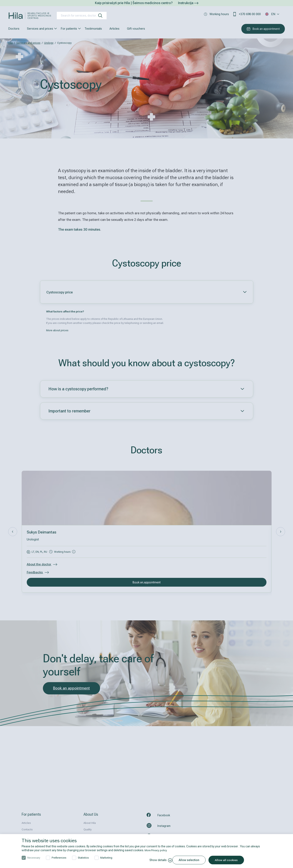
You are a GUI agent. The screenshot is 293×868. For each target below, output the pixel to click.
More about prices (57, 330)
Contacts (27, 829)
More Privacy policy (157, 850)
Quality (88, 829)
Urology (49, 43)
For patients (69, 29)
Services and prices (40, 29)
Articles (114, 29)
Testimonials (93, 29)
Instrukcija (188, 3)
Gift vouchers (136, 29)
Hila (10, 43)
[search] (100, 16)
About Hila (90, 823)
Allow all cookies (229, 860)
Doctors (14, 29)
